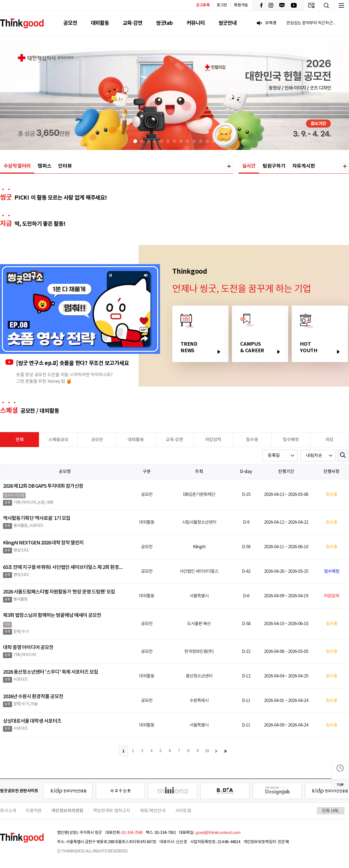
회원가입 (241, 5)
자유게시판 (304, 166)
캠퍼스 (44, 166)
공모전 (70, 23)
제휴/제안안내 (153, 811)
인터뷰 (65, 166)
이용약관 (34, 811)
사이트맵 (183, 811)
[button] (135, 141)
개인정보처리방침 (67, 811)
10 (207, 751)
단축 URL (331, 811)
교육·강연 (133, 23)
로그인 (222, 5)
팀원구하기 (274, 166)
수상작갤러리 (17, 166)
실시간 (249, 166)
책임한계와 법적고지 (112, 811)
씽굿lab (164, 23)
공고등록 (203, 5)
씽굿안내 (228, 23)
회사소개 (8, 811)
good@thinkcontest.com (218, 833)
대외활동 (100, 23)
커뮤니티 (196, 23)
